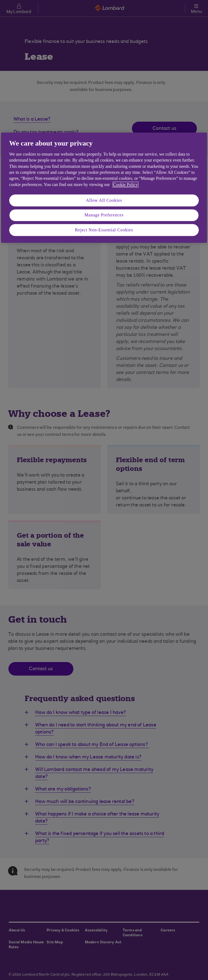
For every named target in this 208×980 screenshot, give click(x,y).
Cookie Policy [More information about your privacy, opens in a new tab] (126, 185)
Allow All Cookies (104, 200)
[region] (104, 188)
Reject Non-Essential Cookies (104, 230)
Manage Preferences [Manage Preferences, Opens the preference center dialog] (104, 215)
